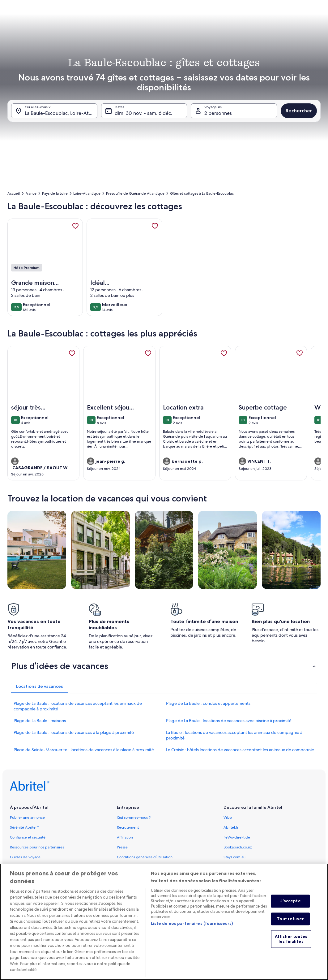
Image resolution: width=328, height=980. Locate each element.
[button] (175, 87)
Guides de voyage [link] (25, 857)
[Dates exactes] (119, 158)
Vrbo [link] (228, 817)
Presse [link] (122, 847)
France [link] (31, 193)
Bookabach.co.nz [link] (238, 847)
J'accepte (291, 910)
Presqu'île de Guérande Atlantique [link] (135, 193)
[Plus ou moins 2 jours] (169, 158)
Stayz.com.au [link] (234, 857)
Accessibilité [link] (127, 867)
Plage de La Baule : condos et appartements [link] (208, 703)
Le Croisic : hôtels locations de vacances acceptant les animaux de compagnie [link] (240, 750)
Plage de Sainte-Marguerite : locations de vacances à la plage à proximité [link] (84, 750)
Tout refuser (290, 928)
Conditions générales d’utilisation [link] (145, 857)
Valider (287, 176)
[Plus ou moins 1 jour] (146, 158)
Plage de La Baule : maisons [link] (40, 721)
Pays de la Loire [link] (55, 193)
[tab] (151, 20)
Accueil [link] (14, 193)
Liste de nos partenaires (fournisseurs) (192, 932)
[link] (75, 226)
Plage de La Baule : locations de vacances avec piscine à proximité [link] (229, 721)
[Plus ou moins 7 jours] (217, 158)
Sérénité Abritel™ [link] (24, 827)
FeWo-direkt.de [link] (237, 837)
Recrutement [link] (128, 827)
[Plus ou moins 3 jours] (193, 158)
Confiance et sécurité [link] (28, 837)
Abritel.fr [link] (231, 827)
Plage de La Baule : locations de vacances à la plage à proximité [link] (74, 732)
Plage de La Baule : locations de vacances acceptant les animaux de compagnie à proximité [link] (78, 706)
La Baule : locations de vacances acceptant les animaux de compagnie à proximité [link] (234, 735)
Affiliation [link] (125, 837)
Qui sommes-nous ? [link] (134, 817)
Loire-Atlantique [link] (87, 193)
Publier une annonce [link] (27, 817)
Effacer (260, 176)
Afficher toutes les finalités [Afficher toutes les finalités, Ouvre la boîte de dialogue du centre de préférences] (291, 948)
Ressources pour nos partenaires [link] (37, 847)
